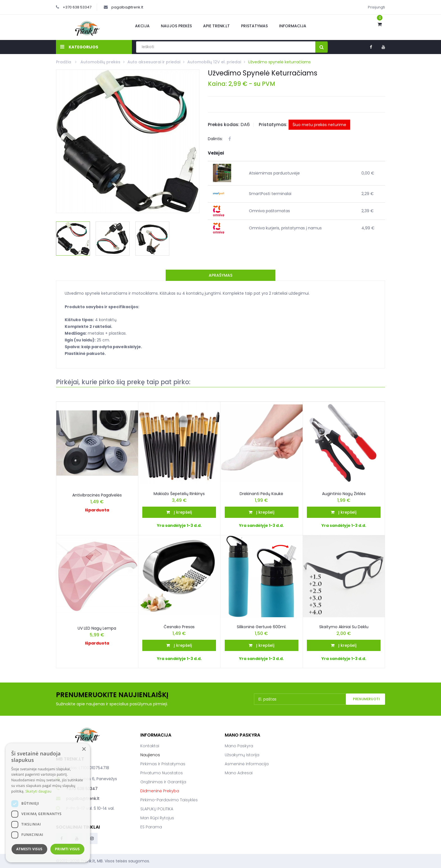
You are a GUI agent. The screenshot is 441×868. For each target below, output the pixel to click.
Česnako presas (179, 627)
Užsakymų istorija (242, 755)
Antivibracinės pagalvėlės (97, 495)
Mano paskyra (239, 746)
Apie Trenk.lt (216, 26)
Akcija (142, 26)
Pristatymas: (273, 125)
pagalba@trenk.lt (127, 7)
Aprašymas (220, 275)
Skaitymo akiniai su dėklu (344, 627)
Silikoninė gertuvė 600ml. (262, 627)
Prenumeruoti (366, 699)
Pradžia (64, 62)
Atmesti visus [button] (29, 849)
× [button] (84, 749)
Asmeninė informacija (247, 764)
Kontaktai (150, 746)
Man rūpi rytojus (157, 818)
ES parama (151, 827)
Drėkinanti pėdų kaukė (261, 494)
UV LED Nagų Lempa (97, 628)
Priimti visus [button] (67, 849)
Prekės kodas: (224, 125)
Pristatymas (254, 26)
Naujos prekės (176, 26)
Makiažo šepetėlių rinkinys (179, 494)
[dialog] (48, 803)
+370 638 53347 (77, 7)
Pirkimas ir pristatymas (163, 764)
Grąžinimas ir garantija (163, 782)
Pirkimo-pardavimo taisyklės (169, 800)
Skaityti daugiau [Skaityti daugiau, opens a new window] (38, 791)
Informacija (293, 26)
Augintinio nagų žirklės (344, 494)
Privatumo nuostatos (162, 773)
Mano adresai (239, 773)
